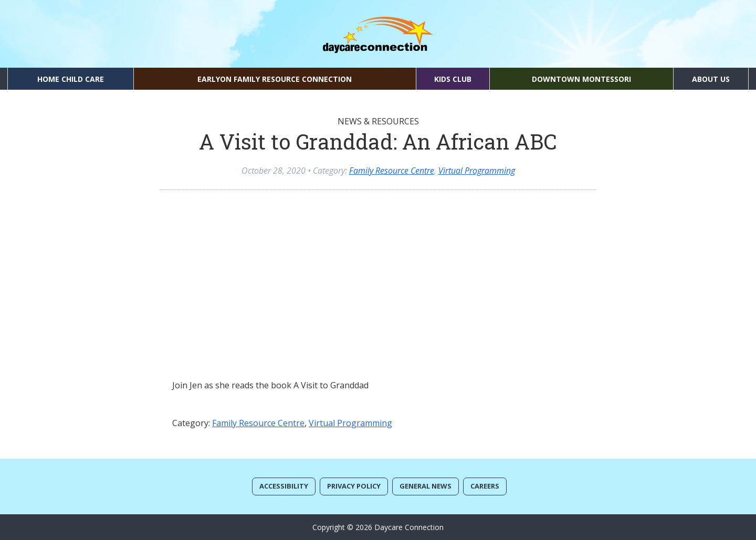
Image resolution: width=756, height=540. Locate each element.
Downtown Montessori (581, 79)
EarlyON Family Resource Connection (275, 79)
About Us (711, 79)
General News (426, 486)
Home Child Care (71, 79)
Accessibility (284, 486)
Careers (485, 486)
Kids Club (453, 79)
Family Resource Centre (392, 171)
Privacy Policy (354, 486)
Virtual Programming (477, 171)
